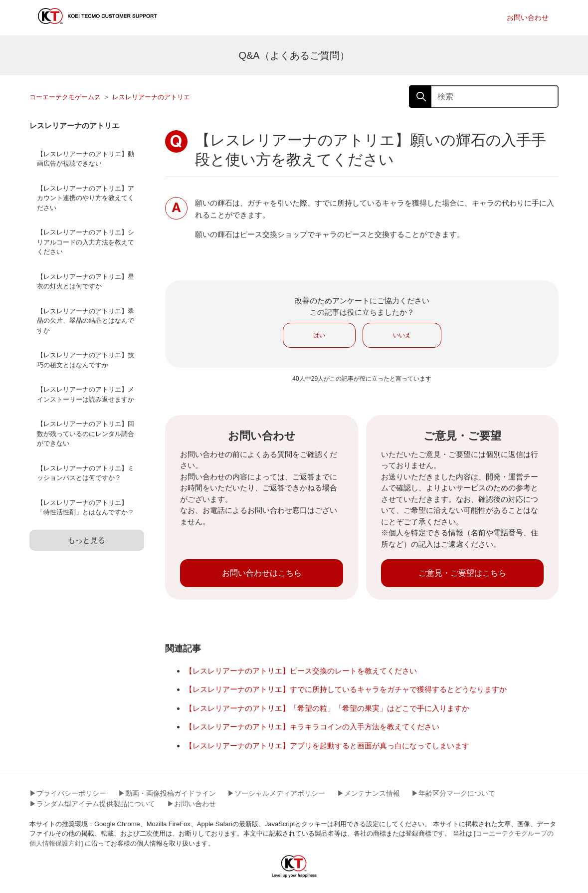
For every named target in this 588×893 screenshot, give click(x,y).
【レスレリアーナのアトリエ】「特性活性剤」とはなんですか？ (86, 508)
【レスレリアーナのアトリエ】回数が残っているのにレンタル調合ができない (86, 434)
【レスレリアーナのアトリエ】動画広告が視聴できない (86, 159)
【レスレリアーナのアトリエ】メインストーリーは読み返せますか (86, 394)
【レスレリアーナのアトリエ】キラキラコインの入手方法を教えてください (312, 727)
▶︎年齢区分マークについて (453, 793)
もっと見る (87, 540)
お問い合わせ (528, 17)
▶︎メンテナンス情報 (369, 793)
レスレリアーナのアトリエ (151, 97)
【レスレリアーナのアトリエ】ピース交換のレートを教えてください (301, 671)
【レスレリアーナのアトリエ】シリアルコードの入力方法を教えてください (86, 242)
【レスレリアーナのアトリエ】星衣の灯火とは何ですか (86, 282)
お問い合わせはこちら (262, 573)
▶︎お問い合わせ (192, 804)
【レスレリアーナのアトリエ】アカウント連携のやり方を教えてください (86, 198)
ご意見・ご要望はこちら (462, 573)
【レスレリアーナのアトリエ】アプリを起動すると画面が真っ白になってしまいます (327, 746)
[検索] (484, 97)
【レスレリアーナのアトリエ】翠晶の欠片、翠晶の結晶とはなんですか (86, 321)
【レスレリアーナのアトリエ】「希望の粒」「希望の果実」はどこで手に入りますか (327, 708)
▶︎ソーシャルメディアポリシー (276, 793)
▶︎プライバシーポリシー (68, 793)
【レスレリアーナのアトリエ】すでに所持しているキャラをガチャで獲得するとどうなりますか (346, 689)
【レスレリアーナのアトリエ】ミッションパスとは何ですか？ (86, 473)
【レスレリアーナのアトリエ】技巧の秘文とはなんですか (86, 360)
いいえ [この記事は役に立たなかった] (402, 335)
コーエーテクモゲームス (65, 97)
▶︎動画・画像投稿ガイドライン (167, 793)
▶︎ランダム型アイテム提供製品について (92, 804)
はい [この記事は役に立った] (319, 335)
